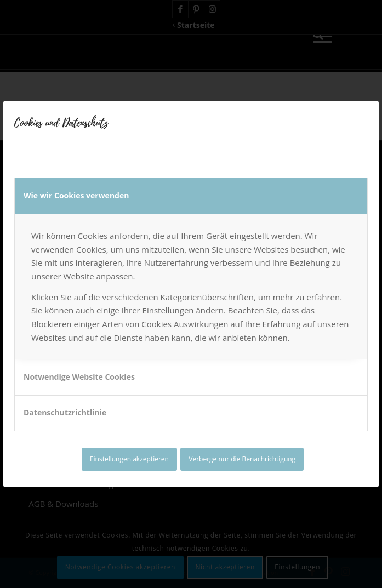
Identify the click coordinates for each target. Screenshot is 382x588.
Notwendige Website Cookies (79, 377)
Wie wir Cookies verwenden (76, 195)
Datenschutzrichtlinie (65, 412)
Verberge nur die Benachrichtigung (242, 459)
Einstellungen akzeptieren (129, 459)
